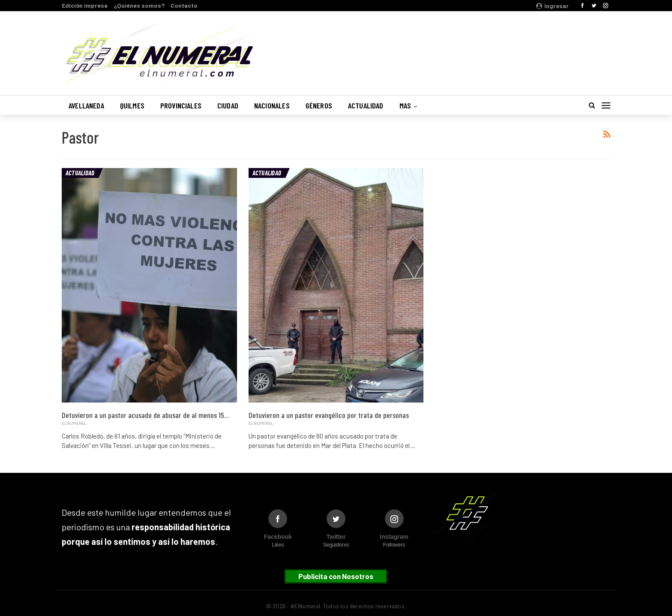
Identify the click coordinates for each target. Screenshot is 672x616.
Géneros (319, 105)
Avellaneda (86, 105)
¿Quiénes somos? (139, 5)
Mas (405, 105)
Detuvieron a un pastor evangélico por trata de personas (329, 415)
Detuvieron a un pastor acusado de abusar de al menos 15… (145, 415)
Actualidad (366, 105)
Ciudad (228, 105)
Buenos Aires (501, 48)
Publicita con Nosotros (336, 576)
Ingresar (552, 6)
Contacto (184, 5)
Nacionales (272, 105)
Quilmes (132, 105)
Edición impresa (85, 5)
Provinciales (181, 105)
